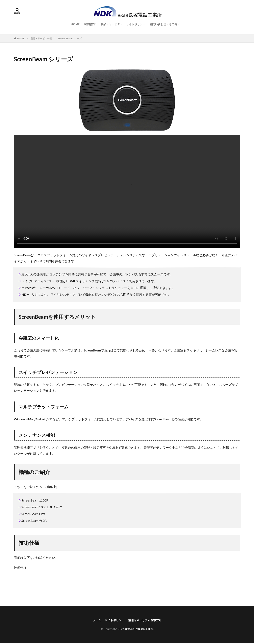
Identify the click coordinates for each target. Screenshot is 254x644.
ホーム (93, 620)
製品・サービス (110, 24)
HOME (75, 24)
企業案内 (89, 24)
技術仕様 (20, 567)
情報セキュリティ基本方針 (147, 620)
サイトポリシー (136, 24)
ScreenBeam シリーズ (70, 38)
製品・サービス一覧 (41, 38)
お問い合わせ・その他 (163, 24)
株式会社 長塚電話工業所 (139, 629)
